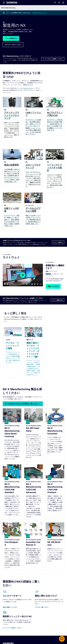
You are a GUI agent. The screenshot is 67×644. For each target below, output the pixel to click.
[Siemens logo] (12, 3)
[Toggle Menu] (4, 3)
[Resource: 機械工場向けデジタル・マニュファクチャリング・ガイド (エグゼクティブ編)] (34, 352)
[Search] (55, 3)
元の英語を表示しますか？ (39, 13)
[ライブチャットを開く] (62, 639)
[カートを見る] (59, 3)
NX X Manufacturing (27, 88)
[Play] (5, 284)
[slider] (14, 284)
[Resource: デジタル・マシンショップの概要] (13, 352)
